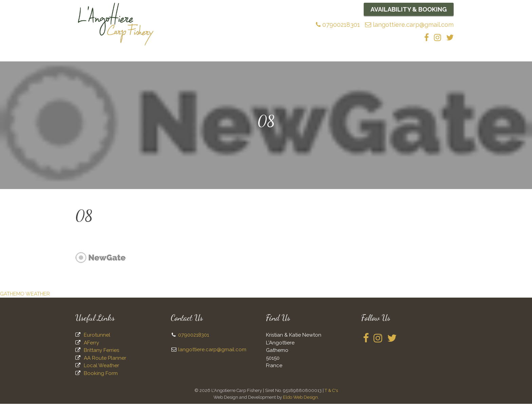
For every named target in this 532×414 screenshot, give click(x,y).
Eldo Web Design (300, 407)
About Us (124, 59)
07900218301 (338, 25)
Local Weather (101, 376)
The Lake (161, 59)
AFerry (91, 353)
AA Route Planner (105, 368)
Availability (395, 57)
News (291, 57)
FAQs (270, 57)
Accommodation (329, 57)
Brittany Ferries (101, 360)
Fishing (195, 59)
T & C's (331, 401)
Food (366, 57)
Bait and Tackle (234, 57)
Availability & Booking (409, 9)
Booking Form (101, 383)
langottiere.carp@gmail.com (410, 25)
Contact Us (432, 57)
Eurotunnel (97, 345)
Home (93, 57)
